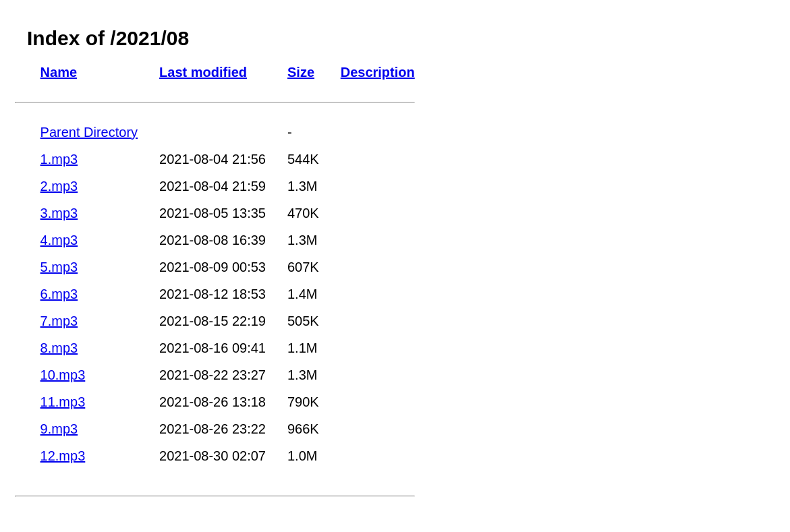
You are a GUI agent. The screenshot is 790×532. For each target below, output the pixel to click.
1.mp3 (59, 159)
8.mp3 (59, 348)
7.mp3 (59, 321)
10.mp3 (63, 375)
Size (301, 72)
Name (59, 72)
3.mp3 (59, 213)
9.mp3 (59, 429)
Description (378, 72)
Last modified (203, 72)
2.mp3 (59, 186)
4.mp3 (59, 240)
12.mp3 (63, 456)
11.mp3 (63, 402)
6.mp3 (59, 294)
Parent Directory (89, 132)
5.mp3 (59, 267)
